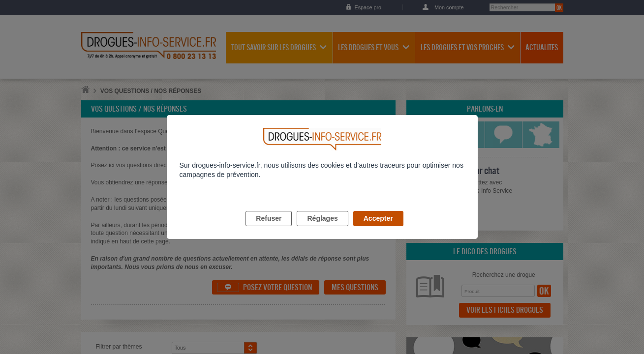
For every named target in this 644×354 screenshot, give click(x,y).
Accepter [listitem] (378, 230)
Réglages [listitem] (322, 230)
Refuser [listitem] (269, 230)
